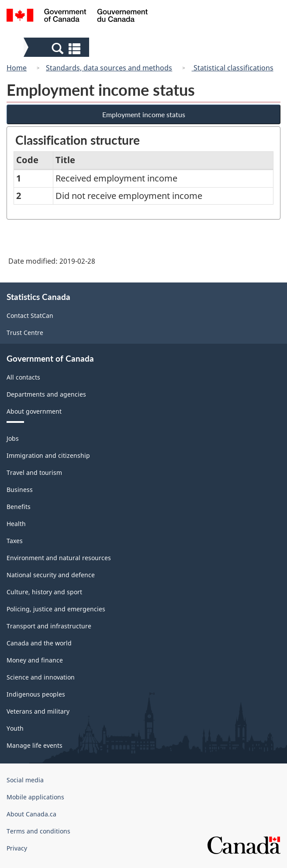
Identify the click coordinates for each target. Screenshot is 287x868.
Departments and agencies (46, 394)
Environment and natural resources (59, 558)
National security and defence (51, 575)
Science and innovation (41, 677)
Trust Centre (25, 333)
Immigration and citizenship (48, 455)
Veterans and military (38, 711)
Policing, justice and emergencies (56, 609)
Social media (25, 780)
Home (17, 68)
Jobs (13, 438)
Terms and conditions (38, 831)
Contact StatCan (30, 315)
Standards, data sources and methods (109, 68)
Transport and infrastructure (49, 626)
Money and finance (35, 660)
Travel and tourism (34, 472)
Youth (15, 728)
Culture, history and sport (44, 592)
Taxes (15, 541)
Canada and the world (39, 643)
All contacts (23, 377)
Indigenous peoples (36, 694)
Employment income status (144, 114)
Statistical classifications (233, 68)
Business (20, 490)
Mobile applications (35, 797)
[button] (57, 48)
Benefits (19, 507)
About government (34, 411)
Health (16, 524)
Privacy (17, 848)
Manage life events (35, 745)
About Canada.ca (31, 814)
